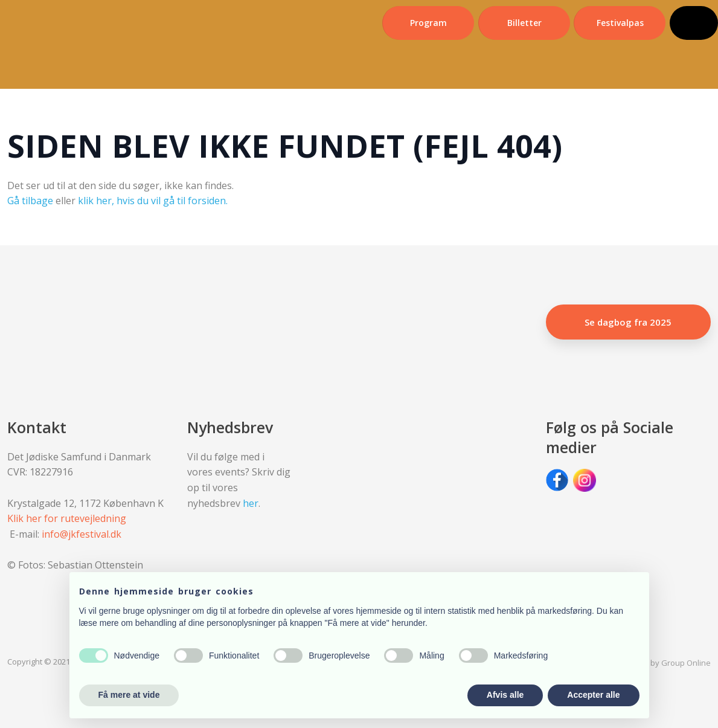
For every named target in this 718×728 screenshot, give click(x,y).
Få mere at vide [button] (129, 695)
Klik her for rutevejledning (67, 518)
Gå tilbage (30, 201)
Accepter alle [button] (593, 695)
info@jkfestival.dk (82, 534)
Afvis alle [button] (505, 695)
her (251, 503)
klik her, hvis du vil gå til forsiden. (153, 201)
